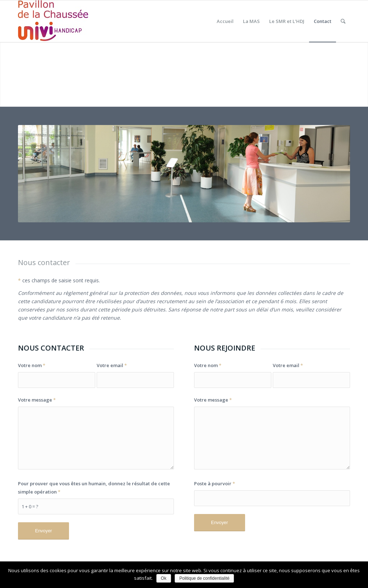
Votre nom (32, 365)
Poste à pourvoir (215, 483)
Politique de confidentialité (204, 578)
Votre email (112, 365)
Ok (164, 578)
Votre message (37, 400)
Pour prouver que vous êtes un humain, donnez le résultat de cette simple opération (94, 488)
